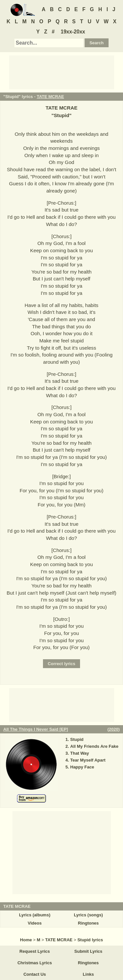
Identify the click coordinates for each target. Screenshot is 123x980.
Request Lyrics (35, 951)
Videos (34, 923)
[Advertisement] (62, 72)
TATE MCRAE (50, 97)
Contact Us (35, 974)
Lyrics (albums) (35, 915)
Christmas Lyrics (35, 963)
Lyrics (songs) (88, 915)
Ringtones (89, 923)
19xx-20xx (73, 32)
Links (88, 974)
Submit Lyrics (88, 951)
